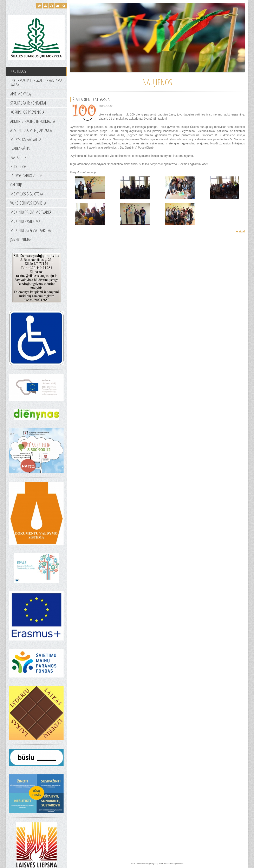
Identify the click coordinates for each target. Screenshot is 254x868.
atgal (240, 231)
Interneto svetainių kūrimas (171, 864)
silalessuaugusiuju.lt (147, 864)
